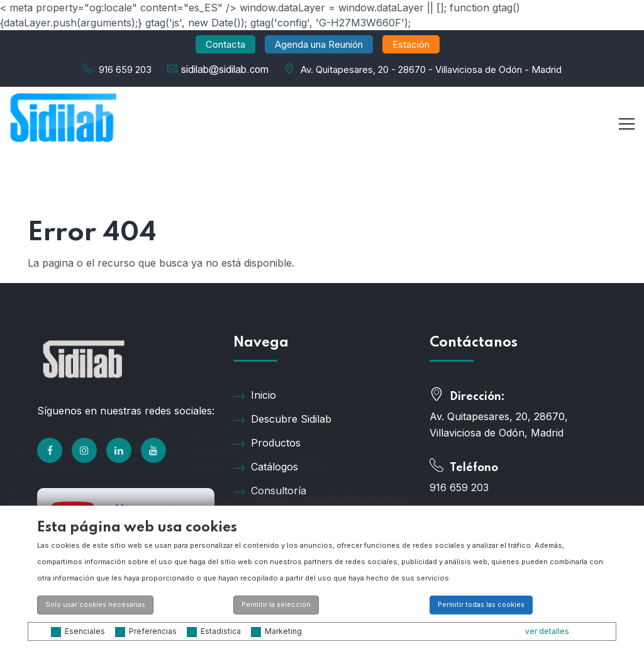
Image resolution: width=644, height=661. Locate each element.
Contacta (225, 44)
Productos (267, 443)
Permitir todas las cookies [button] (481, 605)
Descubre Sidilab (282, 419)
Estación (411, 44)
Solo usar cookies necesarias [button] (95, 605)
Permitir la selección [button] (276, 605)
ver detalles (547, 631)
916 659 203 (125, 69)
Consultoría (270, 491)
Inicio (255, 396)
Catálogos (266, 467)
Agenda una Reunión (319, 44)
